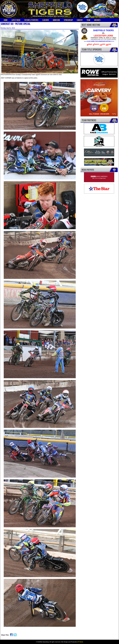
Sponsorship (68, 20)
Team (88, 20)
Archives (97, 20)
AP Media (80, 642)
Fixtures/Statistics (31, 20)
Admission (56, 20)
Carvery (80, 20)
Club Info (46, 20)
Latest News (16, 20)
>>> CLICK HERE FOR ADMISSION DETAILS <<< (99, 41)
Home (6, 20)
